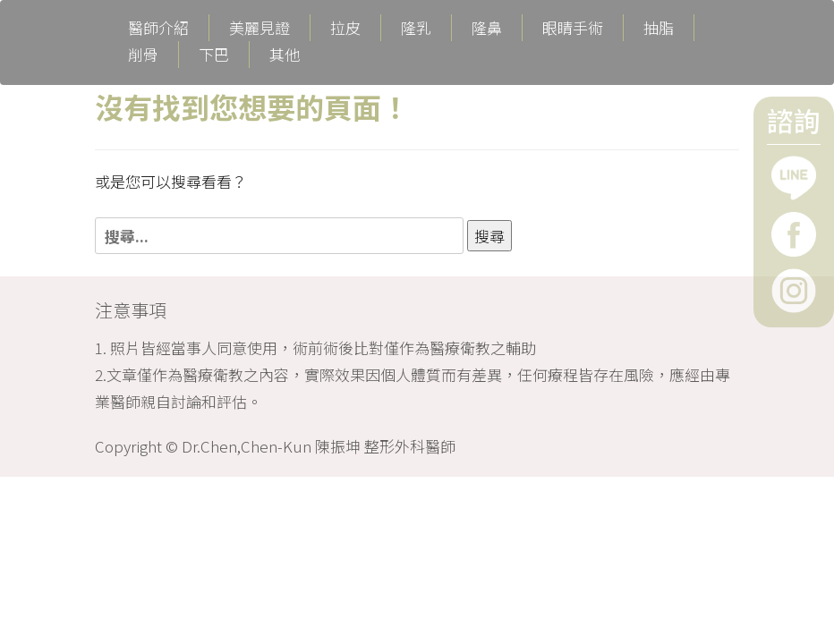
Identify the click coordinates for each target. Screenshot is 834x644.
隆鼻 (487, 28)
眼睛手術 (573, 28)
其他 (285, 55)
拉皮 (345, 28)
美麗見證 (260, 28)
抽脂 (659, 28)
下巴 (214, 55)
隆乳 (416, 28)
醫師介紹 (158, 28)
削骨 (143, 55)
